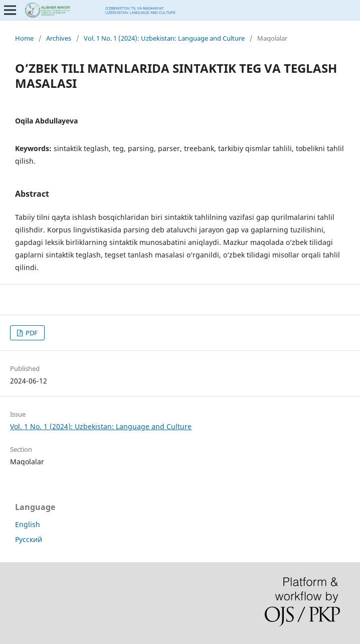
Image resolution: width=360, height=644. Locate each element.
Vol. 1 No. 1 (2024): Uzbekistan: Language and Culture (164, 38)
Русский (29, 539)
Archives (59, 38)
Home (24, 38)
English (28, 524)
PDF (31, 333)
